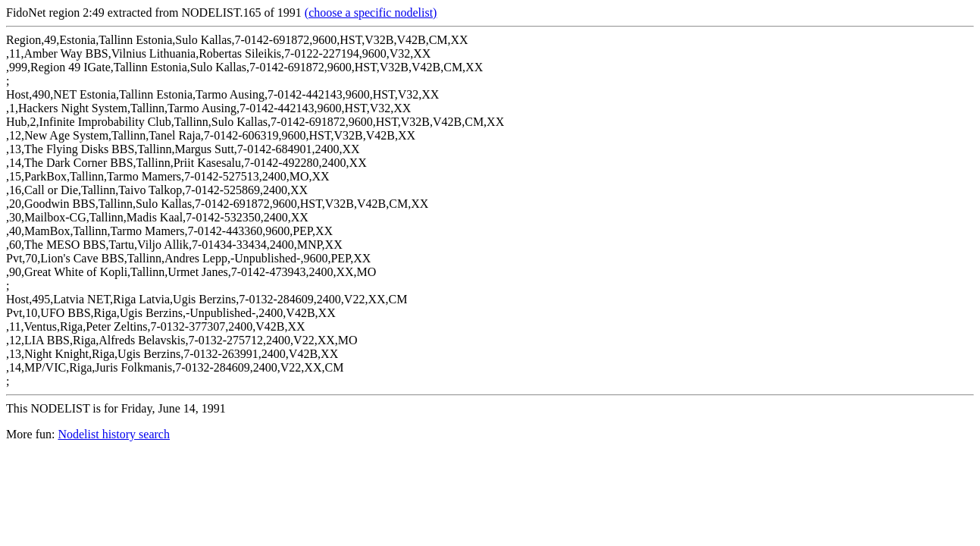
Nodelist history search (114, 434)
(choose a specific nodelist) (371, 13)
